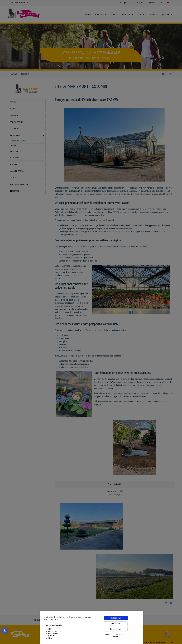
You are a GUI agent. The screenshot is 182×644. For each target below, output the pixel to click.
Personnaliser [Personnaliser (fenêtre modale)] (116, 629)
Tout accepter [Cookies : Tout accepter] (116, 618)
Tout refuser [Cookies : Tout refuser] (116, 624)
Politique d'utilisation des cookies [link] (116, 636)
